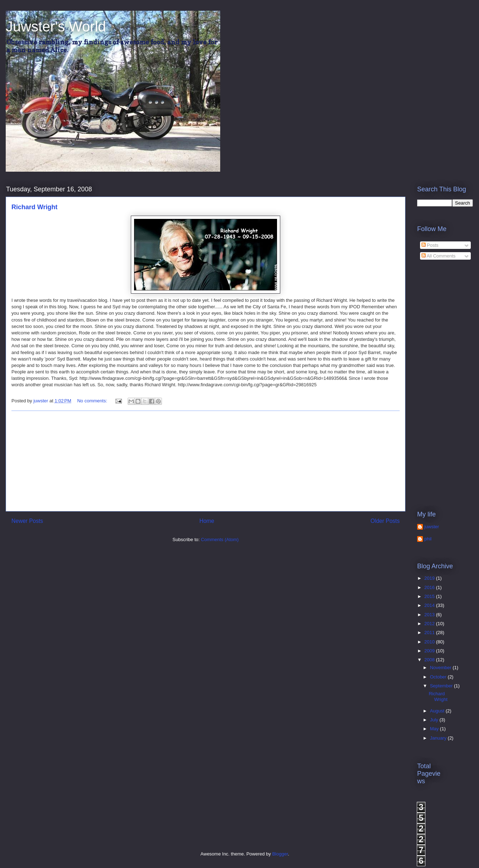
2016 (430, 587)
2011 (430, 632)
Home (207, 521)
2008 (430, 660)
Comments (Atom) (220, 540)
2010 (430, 642)
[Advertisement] (206, 461)
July (435, 720)
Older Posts (385, 521)
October (439, 677)
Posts (430, 245)
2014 (430, 605)
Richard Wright (34, 207)
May (435, 729)
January (439, 738)
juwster (432, 527)
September (442, 686)
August (438, 711)
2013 (430, 615)
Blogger (280, 854)
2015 (430, 596)
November (441, 668)
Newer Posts (27, 521)
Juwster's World (56, 26)
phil (428, 539)
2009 (430, 651)
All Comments (439, 256)
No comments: (93, 401)
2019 (430, 578)
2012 (430, 624)
